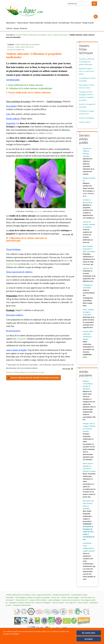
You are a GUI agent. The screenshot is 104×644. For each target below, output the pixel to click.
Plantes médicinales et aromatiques (27, 45)
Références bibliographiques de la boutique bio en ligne (25, 372)
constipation (21, 339)
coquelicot (34, 264)
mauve (66, 261)
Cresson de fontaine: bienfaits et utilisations (89, 224)
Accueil (19, 35)
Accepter (89, 639)
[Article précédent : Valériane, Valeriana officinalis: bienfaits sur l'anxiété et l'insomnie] (33, 378)
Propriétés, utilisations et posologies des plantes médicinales (87, 62)
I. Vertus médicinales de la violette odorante (25, 85)
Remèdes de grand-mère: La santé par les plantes (87, 71)
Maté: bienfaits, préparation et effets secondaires (89, 249)
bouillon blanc (12, 264)
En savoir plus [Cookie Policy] (89, 633)
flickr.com (38, 211)
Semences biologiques (87, 118)
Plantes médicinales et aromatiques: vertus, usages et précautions (45, 35)
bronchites (48, 133)
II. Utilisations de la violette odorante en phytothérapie (29, 88)
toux (37, 133)
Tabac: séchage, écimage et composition (88, 312)
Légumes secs (88, 268)
